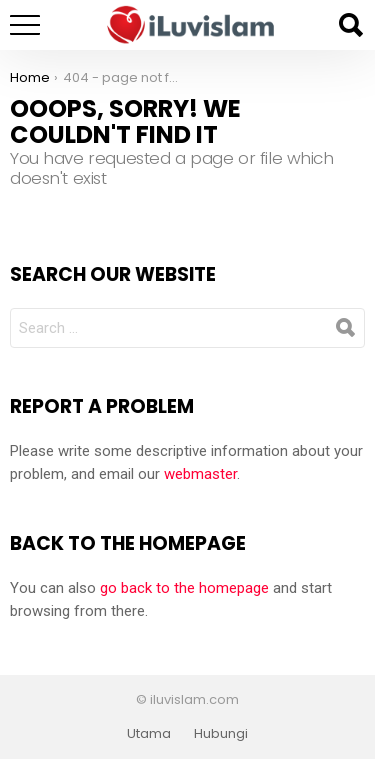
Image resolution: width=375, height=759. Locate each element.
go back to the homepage (184, 588)
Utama (149, 734)
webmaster (200, 474)
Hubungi (221, 734)
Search (350, 25)
